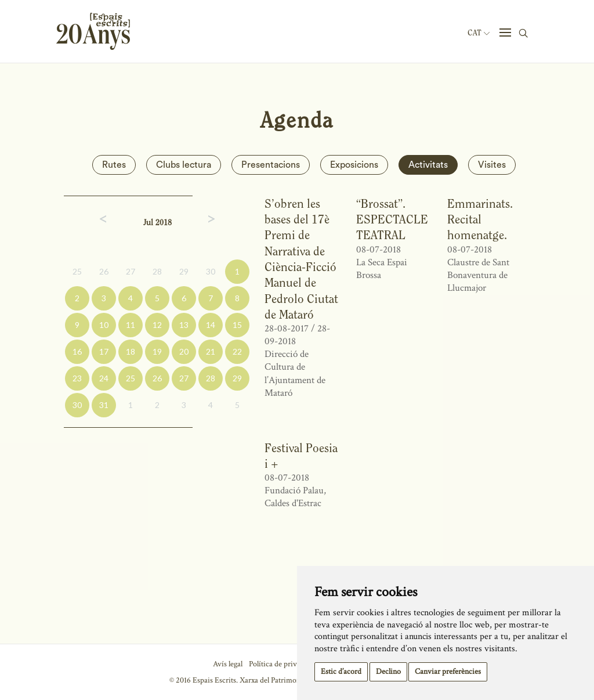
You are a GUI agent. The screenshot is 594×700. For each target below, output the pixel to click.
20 (184, 351)
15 (237, 325)
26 (104, 271)
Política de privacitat (282, 664)
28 (157, 271)
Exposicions (354, 165)
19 (157, 351)
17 (104, 351)
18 (131, 351)
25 (77, 271)
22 (237, 351)
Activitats (428, 165)
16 (77, 351)
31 (104, 405)
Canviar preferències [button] (448, 672)
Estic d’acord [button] (341, 672)
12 (157, 325)
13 (184, 325)
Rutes (114, 165)
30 (211, 271)
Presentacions (271, 165)
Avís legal (228, 664)
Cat (479, 33)
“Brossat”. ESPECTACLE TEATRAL (392, 219)
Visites (492, 165)
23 (77, 378)
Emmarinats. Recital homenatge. (480, 219)
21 (211, 351)
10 (104, 325)
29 (184, 271)
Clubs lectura (184, 165)
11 (131, 325)
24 (104, 378)
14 (211, 325)
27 (131, 271)
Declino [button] (388, 672)
